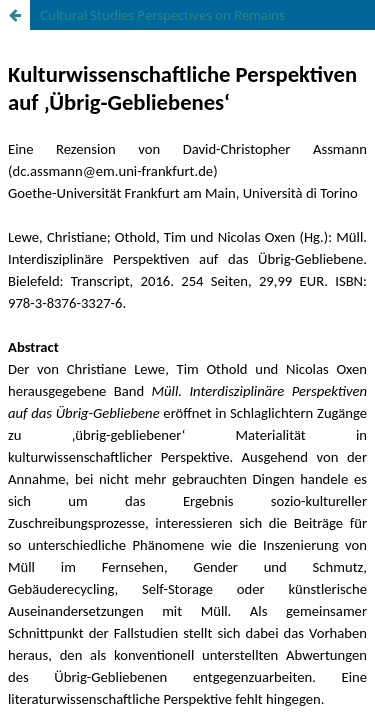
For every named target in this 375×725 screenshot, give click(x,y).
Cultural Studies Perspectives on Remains (162, 15)
